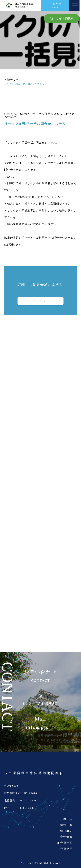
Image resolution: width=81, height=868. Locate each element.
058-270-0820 (40, 703)
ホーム (68, 819)
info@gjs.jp (40, 727)
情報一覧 (67, 825)
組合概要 (67, 831)
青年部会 (67, 837)
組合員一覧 (65, 843)
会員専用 (67, 849)
